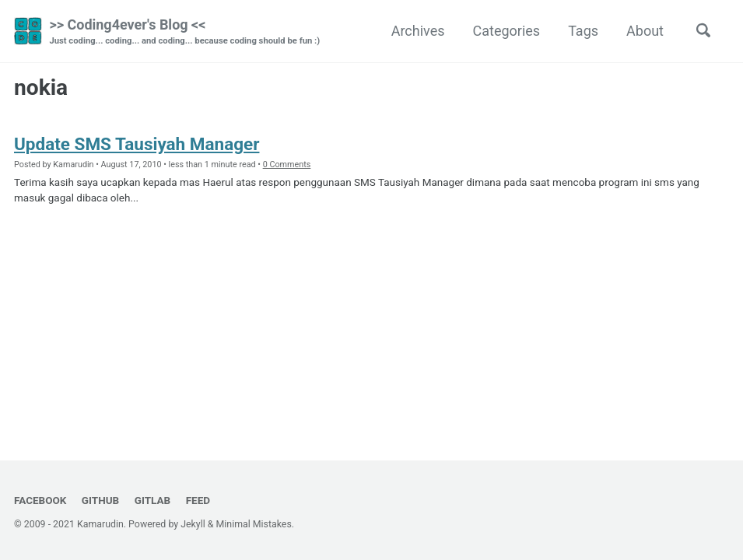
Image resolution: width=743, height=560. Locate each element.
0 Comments (287, 164)
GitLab (152, 500)
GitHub (100, 500)
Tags (583, 31)
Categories (507, 31)
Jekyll (193, 524)
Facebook (40, 500)
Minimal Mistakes (254, 524)
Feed (198, 500)
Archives (418, 31)
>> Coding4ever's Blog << (184, 32)
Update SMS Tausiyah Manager (137, 144)
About (645, 31)
